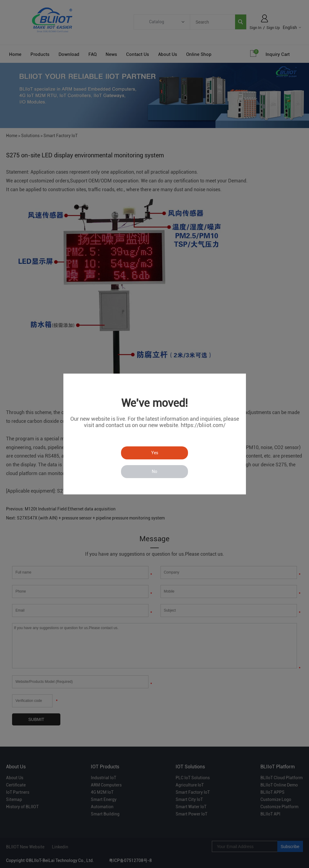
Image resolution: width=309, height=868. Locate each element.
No (154, 471)
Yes (155, 453)
